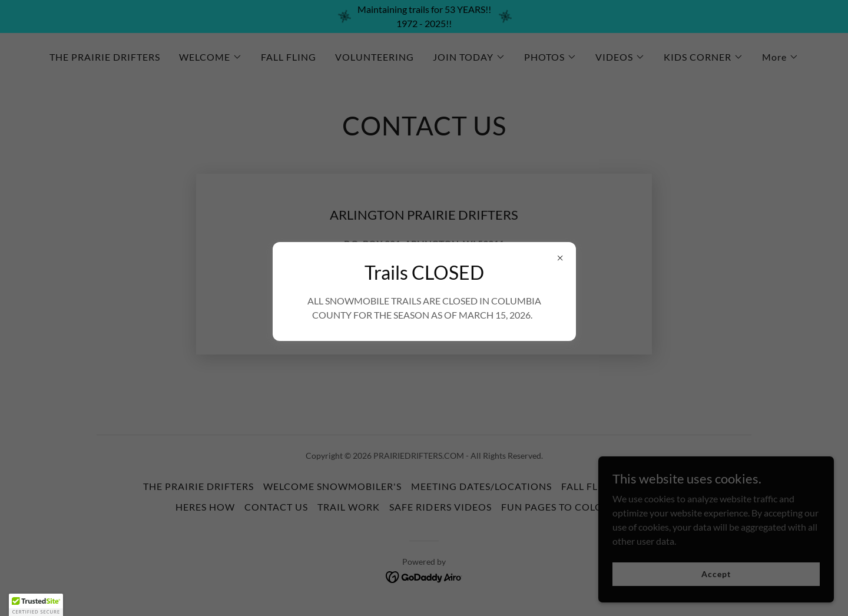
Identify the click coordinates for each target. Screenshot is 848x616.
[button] (36, 605)
